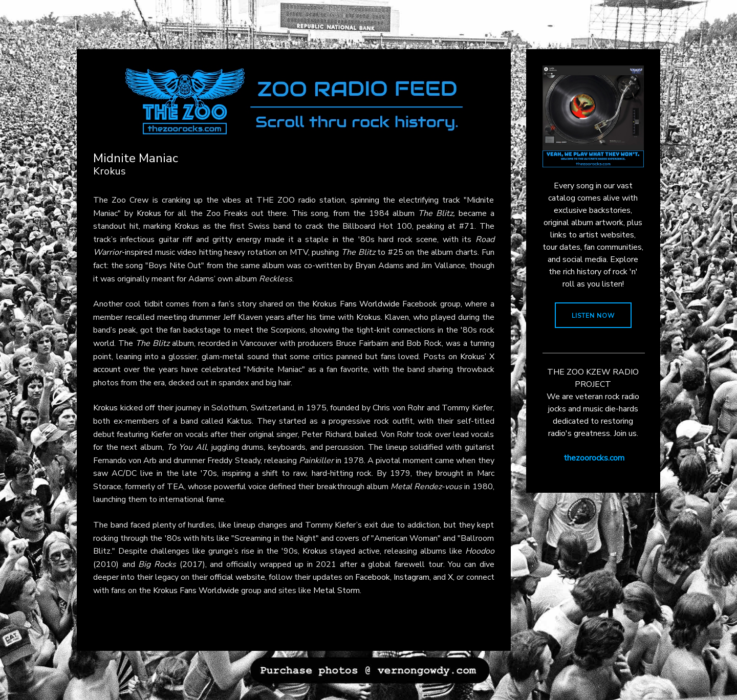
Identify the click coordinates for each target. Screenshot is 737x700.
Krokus (149, 213)
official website (237, 577)
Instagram (411, 577)
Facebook (373, 577)
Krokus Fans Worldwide (356, 304)
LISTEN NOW (593, 316)
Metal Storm (337, 590)
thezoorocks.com (594, 458)
